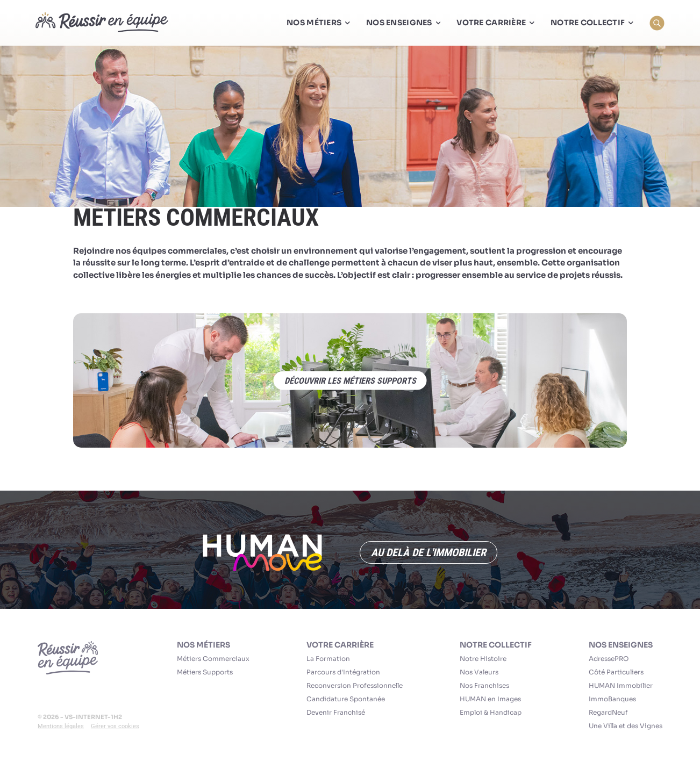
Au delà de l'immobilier (428, 552)
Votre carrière (340, 645)
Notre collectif (496, 645)
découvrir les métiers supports (350, 381)
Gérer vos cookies (115, 726)
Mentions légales (61, 726)
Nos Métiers (203, 645)
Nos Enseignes (621, 645)
